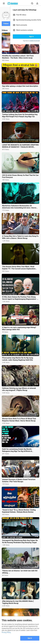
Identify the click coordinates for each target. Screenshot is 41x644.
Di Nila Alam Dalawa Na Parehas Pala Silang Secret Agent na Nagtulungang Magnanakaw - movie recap (20, 298)
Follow (6, 24)
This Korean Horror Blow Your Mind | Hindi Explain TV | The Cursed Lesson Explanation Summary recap (19, 268)
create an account (35, 41)
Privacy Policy (6, 632)
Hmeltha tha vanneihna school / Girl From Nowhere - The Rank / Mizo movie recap (18, 57)
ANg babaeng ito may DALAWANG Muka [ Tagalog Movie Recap (18, 602)
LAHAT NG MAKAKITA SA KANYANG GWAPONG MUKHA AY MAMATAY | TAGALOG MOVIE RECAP (20, 146)
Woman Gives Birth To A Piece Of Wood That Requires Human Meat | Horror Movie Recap (19, 420)
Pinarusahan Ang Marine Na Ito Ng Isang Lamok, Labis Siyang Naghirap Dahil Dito (18, 359)
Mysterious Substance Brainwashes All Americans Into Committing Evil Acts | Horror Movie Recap (19, 207)
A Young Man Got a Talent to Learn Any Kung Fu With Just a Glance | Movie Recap (20, 237)
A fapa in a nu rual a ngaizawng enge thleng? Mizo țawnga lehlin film (19, 328)
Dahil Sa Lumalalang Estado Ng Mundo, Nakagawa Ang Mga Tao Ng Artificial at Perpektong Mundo (17, 450)
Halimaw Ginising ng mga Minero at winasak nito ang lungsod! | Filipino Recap (19, 389)
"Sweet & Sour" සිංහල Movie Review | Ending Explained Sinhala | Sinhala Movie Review (19, 511)
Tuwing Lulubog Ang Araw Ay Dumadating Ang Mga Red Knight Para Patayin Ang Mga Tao (20, 115)
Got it (30, 638)
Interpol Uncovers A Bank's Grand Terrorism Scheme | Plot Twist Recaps (19, 480)
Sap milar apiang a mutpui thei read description (20, 86)
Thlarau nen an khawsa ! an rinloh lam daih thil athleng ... (20, 572)
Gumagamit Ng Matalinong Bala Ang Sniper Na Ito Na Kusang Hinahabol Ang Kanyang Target (20, 541)
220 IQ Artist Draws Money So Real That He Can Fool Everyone (20, 176)
